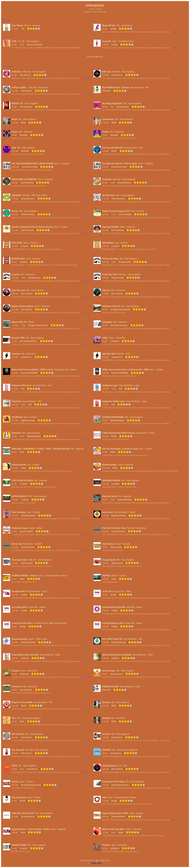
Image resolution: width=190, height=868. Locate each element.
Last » (100, 863)
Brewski (22, 801)
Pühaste (114, 436)
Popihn (22, 452)
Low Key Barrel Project (30, 167)
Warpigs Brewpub (125, 262)
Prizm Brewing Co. (26, 107)
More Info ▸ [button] (176, 32)
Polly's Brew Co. (25, 75)
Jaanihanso (25, 658)
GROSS (23, 123)
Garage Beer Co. (27, 357)
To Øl (23, 29)
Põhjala (113, 452)
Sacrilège (113, 29)
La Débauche (115, 341)
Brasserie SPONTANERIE (29, 373)
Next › (95, 863)
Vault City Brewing (27, 183)
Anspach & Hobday (26, 531)
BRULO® (114, 151)
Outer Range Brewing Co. (119, 325)
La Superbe (24, 246)
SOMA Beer (24, 135)
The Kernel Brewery (118, 531)
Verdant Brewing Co (124, 183)
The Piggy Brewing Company (120, 310)
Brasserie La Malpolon (35, 45)
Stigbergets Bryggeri (28, 420)
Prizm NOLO (107, 91)
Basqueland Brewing (124, 500)
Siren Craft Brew (27, 294)
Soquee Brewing (116, 547)
